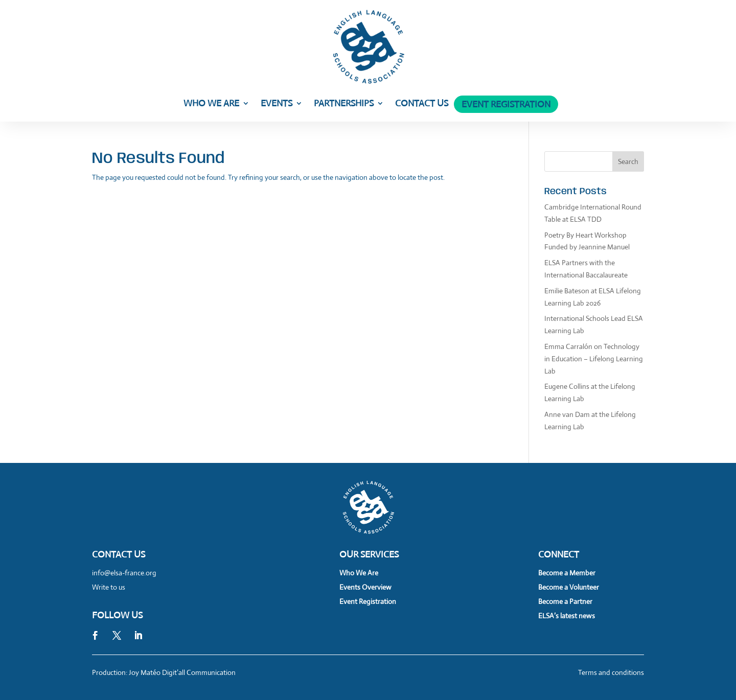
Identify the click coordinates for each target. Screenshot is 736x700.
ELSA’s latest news (567, 616)
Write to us (109, 587)
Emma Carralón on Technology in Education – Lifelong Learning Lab (594, 359)
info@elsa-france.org (124, 573)
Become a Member (567, 573)
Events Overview (365, 587)
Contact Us (422, 104)
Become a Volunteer (569, 587)
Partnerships (344, 104)
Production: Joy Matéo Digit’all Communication (164, 672)
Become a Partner (565, 601)
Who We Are (211, 104)
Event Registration (506, 105)
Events (277, 104)
